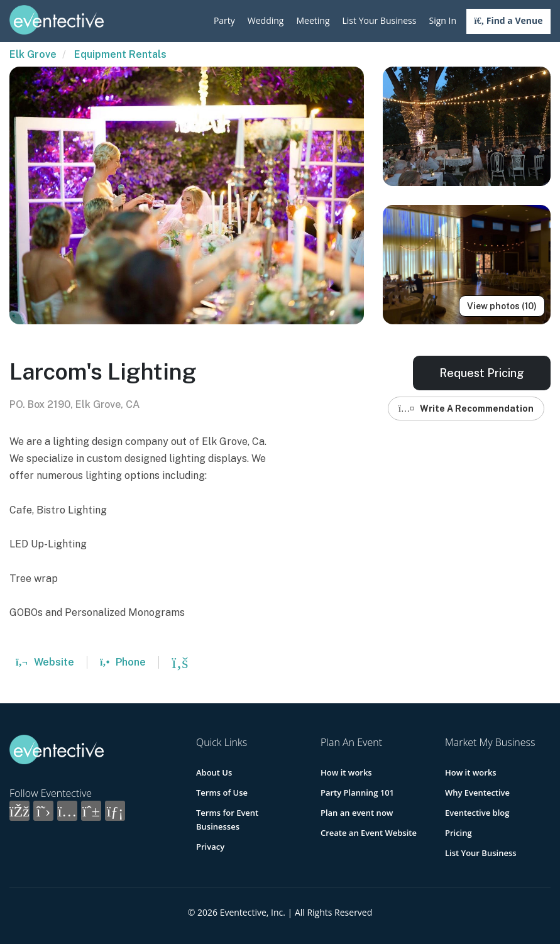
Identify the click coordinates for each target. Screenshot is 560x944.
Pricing (458, 833)
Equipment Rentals (120, 54)
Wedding (266, 20)
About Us (214, 772)
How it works (346, 772)
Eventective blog (477, 813)
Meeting (313, 20)
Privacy (210, 847)
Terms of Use (222, 793)
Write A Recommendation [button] (466, 409)
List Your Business (380, 20)
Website (45, 662)
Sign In (442, 20)
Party (224, 20)
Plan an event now (357, 813)
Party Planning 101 (357, 793)
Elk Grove (33, 54)
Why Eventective (477, 793)
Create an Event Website (369, 833)
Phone (123, 662)
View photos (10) (502, 306)
